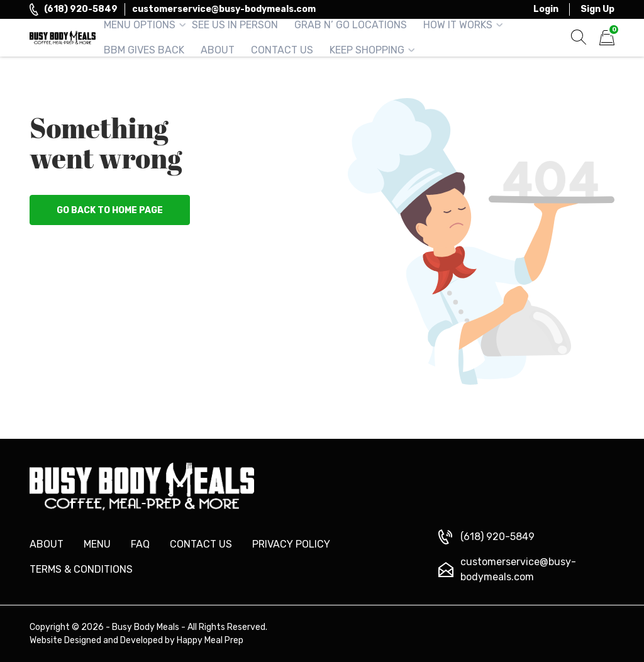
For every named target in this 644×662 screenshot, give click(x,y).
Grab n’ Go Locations (351, 25)
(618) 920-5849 (81, 9)
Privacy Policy (291, 544)
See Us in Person (235, 25)
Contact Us (282, 50)
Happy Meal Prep (210, 640)
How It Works (458, 25)
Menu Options (140, 25)
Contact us (201, 544)
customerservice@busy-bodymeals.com (224, 9)
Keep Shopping (367, 50)
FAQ (140, 544)
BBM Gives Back (144, 50)
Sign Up (597, 9)
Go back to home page (110, 210)
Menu (97, 544)
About (218, 50)
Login (546, 9)
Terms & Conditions (81, 569)
